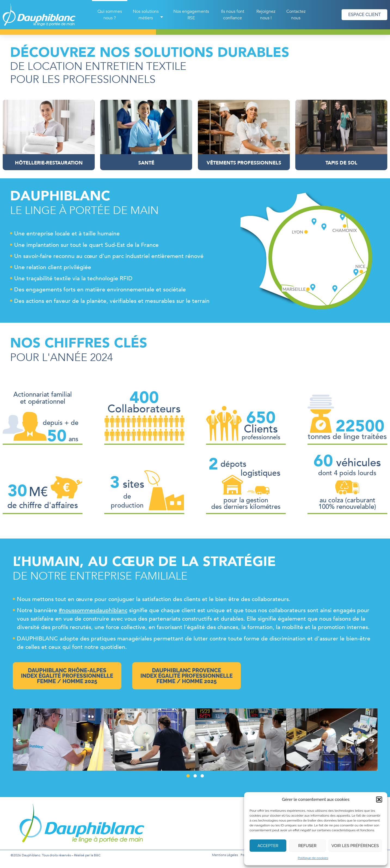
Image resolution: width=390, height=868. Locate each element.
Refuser (307, 846)
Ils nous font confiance (233, 15)
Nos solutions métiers (148, 15)
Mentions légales (225, 855)
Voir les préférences (355, 846)
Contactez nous (296, 15)
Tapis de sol (341, 163)
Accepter (268, 846)
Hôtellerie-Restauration (49, 163)
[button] (379, 799)
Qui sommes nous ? (110, 15)
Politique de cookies (313, 858)
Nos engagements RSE (191, 15)
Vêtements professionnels (244, 163)
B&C (97, 855)
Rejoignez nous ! (266, 15)
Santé (146, 163)
